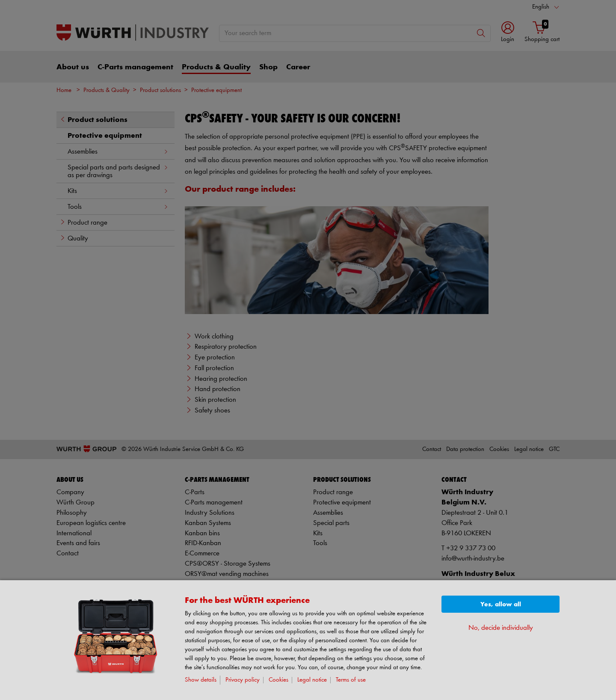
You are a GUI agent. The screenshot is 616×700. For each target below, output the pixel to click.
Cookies (278, 680)
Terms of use (351, 680)
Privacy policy (243, 680)
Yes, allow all (501, 604)
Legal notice (312, 680)
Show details (201, 680)
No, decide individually (501, 628)
